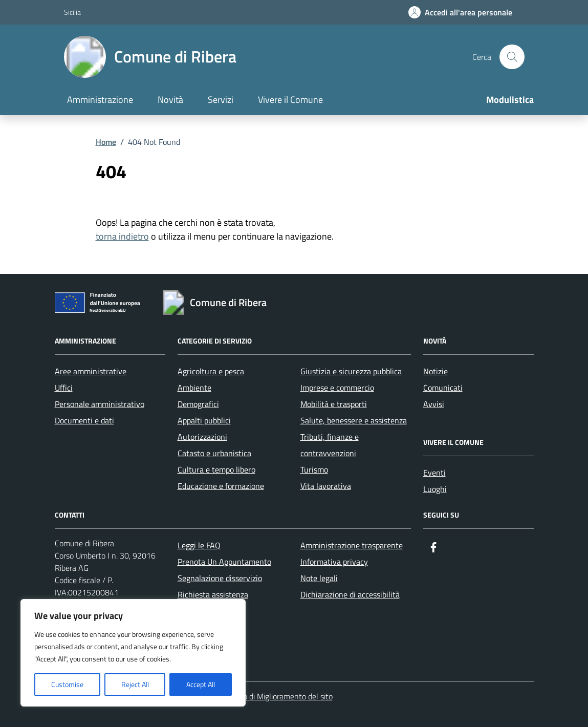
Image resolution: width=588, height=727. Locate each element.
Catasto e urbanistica (214, 453)
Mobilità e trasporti (334, 404)
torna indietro (122, 236)
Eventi (434, 473)
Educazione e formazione (221, 486)
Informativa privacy (334, 562)
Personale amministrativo (100, 404)
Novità (170, 100)
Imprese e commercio (337, 388)
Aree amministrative (91, 371)
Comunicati (443, 388)
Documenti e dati (84, 420)
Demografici (198, 404)
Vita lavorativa (326, 486)
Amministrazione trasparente (352, 545)
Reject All (135, 684)
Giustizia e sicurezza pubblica (351, 371)
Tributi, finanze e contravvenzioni (330, 445)
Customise (67, 684)
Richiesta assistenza (213, 594)
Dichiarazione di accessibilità (350, 594)
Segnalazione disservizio (220, 578)
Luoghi (435, 489)
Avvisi (434, 404)
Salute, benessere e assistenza (354, 420)
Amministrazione (100, 100)
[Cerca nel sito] (512, 57)
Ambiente (194, 388)
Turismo (314, 469)
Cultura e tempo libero (216, 469)
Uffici (64, 388)
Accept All (201, 684)
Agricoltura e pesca (211, 371)
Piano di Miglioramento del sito (280, 696)
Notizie (435, 371)
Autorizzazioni (202, 437)
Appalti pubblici (204, 420)
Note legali (319, 578)
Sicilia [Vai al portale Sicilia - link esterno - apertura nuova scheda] (72, 12)
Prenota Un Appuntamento (224, 562)
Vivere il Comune (290, 100)
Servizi (221, 100)
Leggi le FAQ (199, 545)
